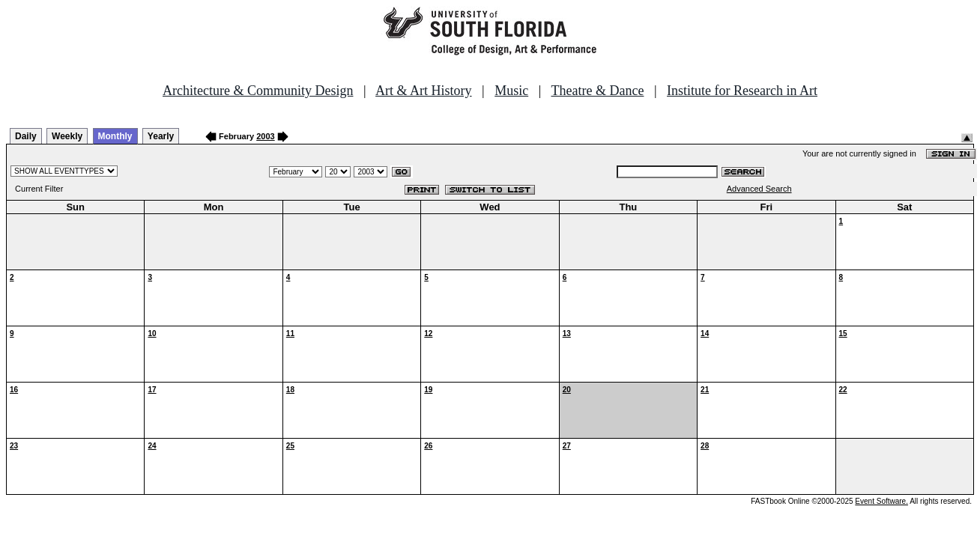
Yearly (161, 136)
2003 (265, 136)
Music (511, 91)
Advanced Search (759, 189)
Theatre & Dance (597, 91)
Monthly (115, 136)
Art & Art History (424, 91)
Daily (26, 136)
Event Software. (881, 501)
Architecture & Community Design (258, 91)
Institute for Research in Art (742, 91)
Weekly (67, 136)
